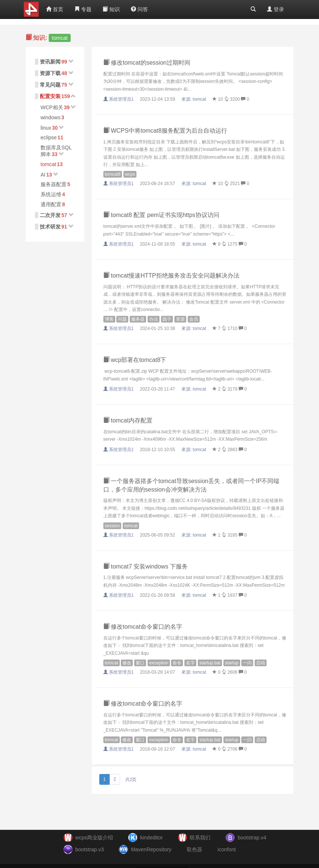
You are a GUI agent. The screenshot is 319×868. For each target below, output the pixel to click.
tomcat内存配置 (128, 420)
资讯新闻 (50, 62)
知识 (111, 9)
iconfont (227, 849)
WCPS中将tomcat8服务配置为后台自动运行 (165, 131)
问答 (139, 9)
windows (51, 117)
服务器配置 (54, 184)
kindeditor (152, 838)
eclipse (49, 137)
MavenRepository (151, 849)
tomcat (48, 164)
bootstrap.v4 (252, 838)
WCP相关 (52, 107)
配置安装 (50, 96)
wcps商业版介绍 (94, 838)
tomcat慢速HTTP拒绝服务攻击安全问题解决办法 (171, 276)
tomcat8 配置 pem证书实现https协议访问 (161, 215)
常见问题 (50, 85)
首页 (55, 9)
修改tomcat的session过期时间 (147, 63)
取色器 (194, 849)
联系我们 (200, 838)
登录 (275, 9)
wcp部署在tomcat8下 (135, 360)
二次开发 (50, 215)
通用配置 (51, 204)
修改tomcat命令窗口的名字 (143, 627)
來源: (194, 99)
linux (46, 128)
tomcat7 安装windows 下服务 (146, 566)
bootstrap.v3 (89, 849)
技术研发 (50, 227)
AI (43, 175)
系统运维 (51, 194)
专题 (83, 9)
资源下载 (50, 73)
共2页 (131, 780)
